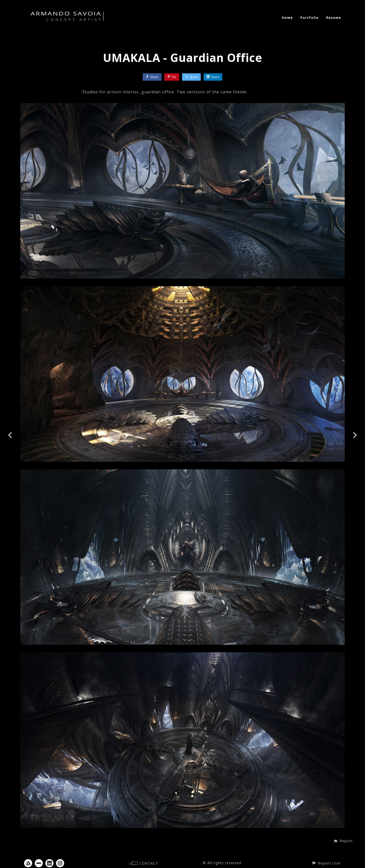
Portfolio (309, 18)
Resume (334, 18)
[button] (343, 841)
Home (287, 18)
